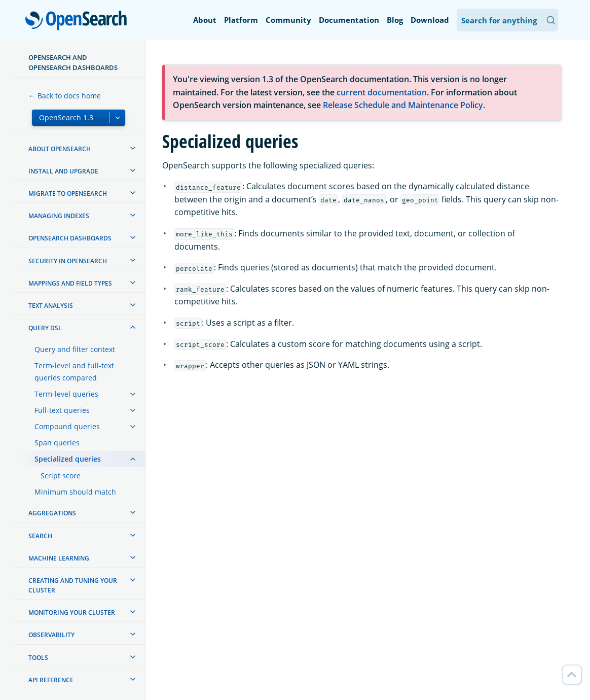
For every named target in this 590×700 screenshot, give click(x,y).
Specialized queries (68, 459)
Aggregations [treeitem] (52, 513)
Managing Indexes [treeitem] (59, 216)
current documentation (382, 92)
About (205, 20)
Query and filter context (75, 349)
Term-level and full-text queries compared (74, 372)
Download (430, 20)
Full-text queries (62, 410)
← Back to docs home (65, 96)
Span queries (57, 443)
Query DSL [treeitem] (45, 328)
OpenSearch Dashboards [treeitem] (70, 238)
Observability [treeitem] (51, 635)
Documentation (349, 20)
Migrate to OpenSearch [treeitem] (68, 194)
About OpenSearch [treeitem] (60, 149)
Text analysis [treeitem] (51, 306)
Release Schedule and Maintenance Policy (403, 105)
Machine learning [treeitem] (59, 558)
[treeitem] (133, 148)
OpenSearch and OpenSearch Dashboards (73, 62)
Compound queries (67, 426)
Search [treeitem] (40, 536)
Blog (395, 20)
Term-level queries (66, 394)
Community (288, 20)
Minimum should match (75, 492)
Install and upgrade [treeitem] (63, 171)
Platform (241, 20)
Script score (61, 476)
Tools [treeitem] (38, 658)
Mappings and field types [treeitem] (70, 283)
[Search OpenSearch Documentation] (507, 20)
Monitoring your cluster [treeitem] (72, 612)
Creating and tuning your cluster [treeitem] (73, 585)
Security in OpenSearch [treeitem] (68, 261)
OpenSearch (79, 21)
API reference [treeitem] (51, 680)
